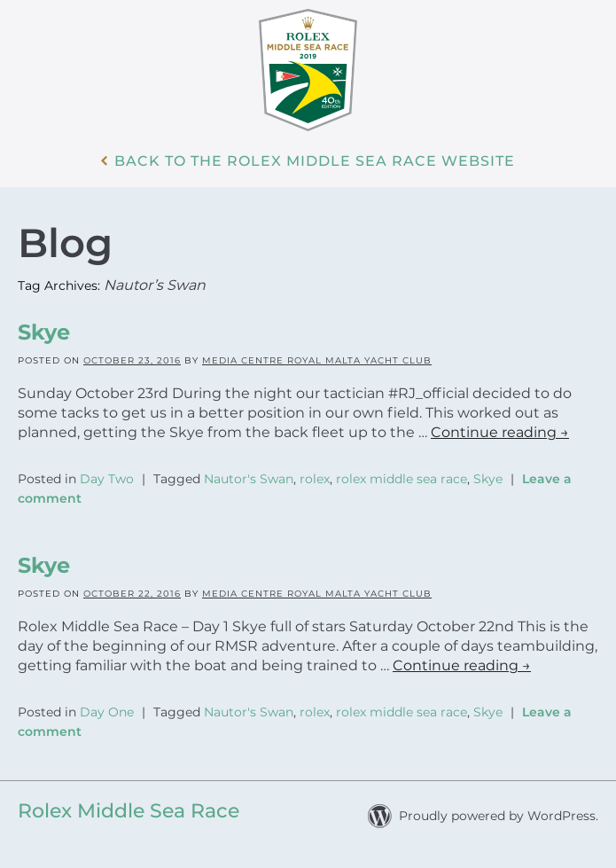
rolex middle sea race (402, 479)
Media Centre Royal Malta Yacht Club (317, 360)
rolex (315, 479)
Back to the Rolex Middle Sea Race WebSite (315, 161)
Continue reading (500, 432)
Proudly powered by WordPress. (499, 816)
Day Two (107, 479)
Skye (44, 332)
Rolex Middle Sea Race (129, 811)
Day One (107, 712)
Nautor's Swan (249, 479)
